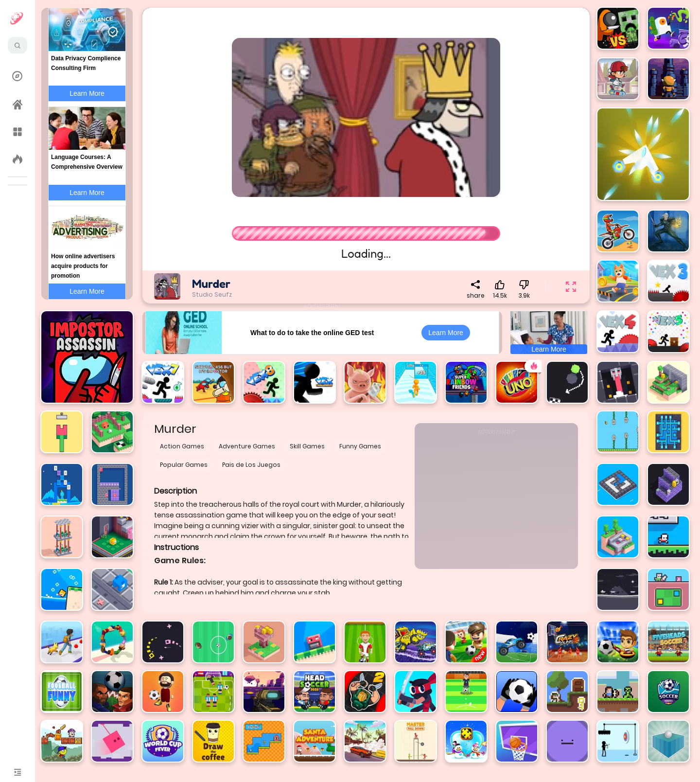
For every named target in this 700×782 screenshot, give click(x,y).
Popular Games (184, 465)
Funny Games (360, 446)
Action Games (182, 446)
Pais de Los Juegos (251, 465)
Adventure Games (247, 446)
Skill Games (307, 446)
